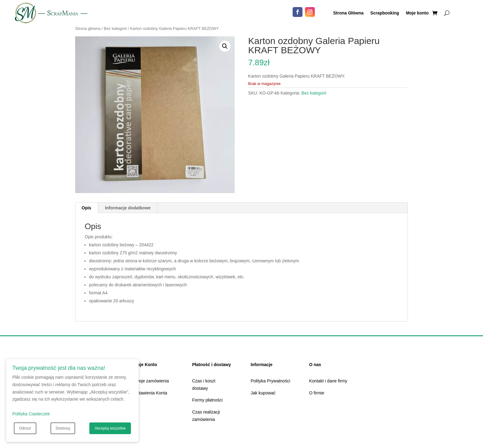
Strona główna (88, 28)
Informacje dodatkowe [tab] (128, 208)
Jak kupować (263, 393)
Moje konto (417, 13)
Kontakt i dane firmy (328, 381)
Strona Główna (349, 13)
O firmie (317, 393)
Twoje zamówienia (151, 381)
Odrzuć (25, 428)
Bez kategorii (115, 28)
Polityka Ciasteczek (31, 414)
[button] (225, 46)
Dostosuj (63, 428)
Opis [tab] (86, 208)
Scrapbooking (385, 13)
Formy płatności (207, 400)
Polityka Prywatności (270, 381)
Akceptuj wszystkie (110, 428)
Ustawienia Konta (150, 393)
